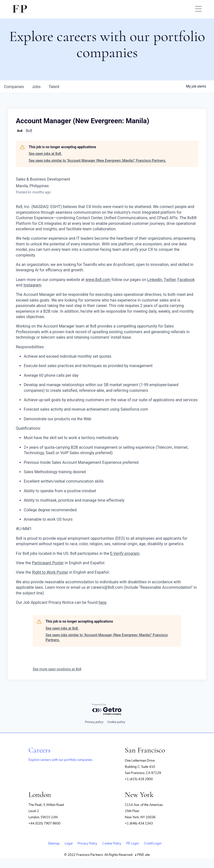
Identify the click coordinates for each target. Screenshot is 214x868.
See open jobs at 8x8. (45, 154)
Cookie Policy (112, 844)
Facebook (186, 280)
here (102, 602)
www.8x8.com (98, 280)
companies (14, 87)
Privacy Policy (87, 844)
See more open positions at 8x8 (57, 669)
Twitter (170, 280)
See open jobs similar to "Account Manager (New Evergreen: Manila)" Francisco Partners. (97, 161)
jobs (36, 87)
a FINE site (142, 855)
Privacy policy (94, 722)
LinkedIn (155, 280)
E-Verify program (125, 553)
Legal (69, 844)
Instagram (32, 285)
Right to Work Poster (50, 572)
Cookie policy (116, 722)
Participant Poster (48, 563)
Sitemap (54, 844)
